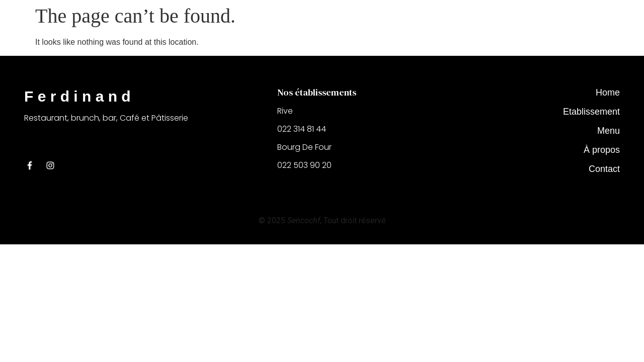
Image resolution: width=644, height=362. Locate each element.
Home (608, 93)
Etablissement (591, 112)
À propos (602, 150)
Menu (609, 131)
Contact (604, 169)
